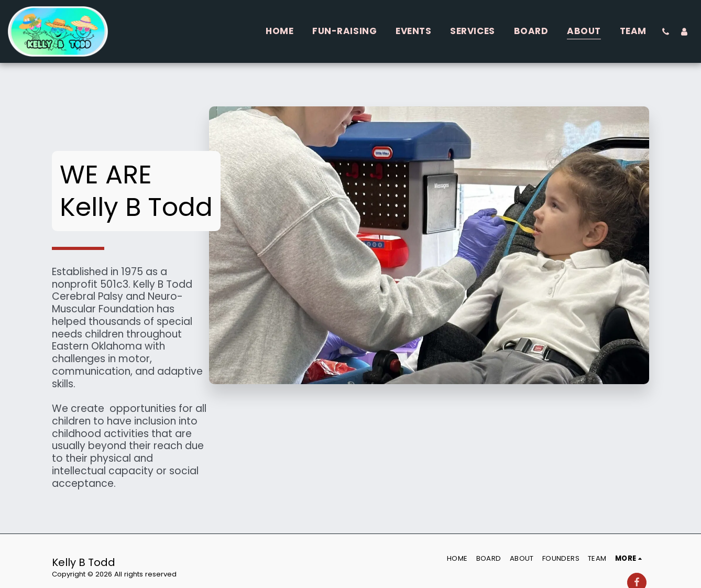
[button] (666, 31)
